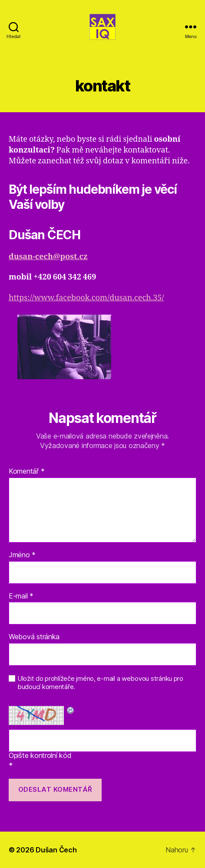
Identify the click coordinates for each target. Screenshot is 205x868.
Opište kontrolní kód (40, 756)
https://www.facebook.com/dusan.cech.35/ (86, 298)
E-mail (21, 596)
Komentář (26, 471)
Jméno (22, 555)
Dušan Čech (56, 850)
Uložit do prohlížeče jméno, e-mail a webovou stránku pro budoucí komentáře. (100, 683)
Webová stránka (34, 637)
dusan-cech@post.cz (48, 257)
